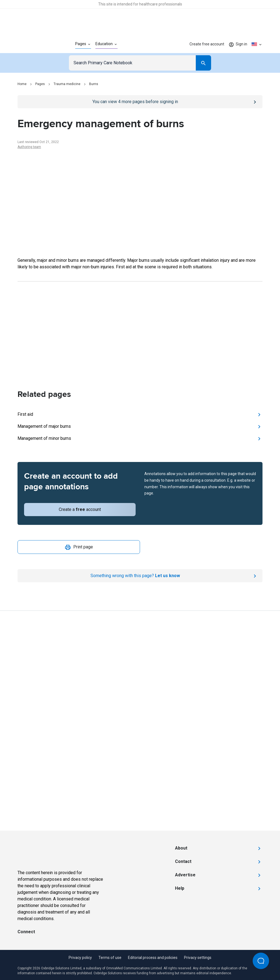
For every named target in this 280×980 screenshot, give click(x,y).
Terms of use (110, 958)
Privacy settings (198, 958)
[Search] (203, 63)
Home (22, 84)
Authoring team (29, 147)
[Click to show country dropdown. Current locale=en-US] (257, 44)
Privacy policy (80, 958)
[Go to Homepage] (38, 44)
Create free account (207, 44)
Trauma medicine (67, 84)
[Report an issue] (140, 576)
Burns (94, 84)
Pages (40, 84)
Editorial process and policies (153, 958)
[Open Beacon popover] (261, 961)
